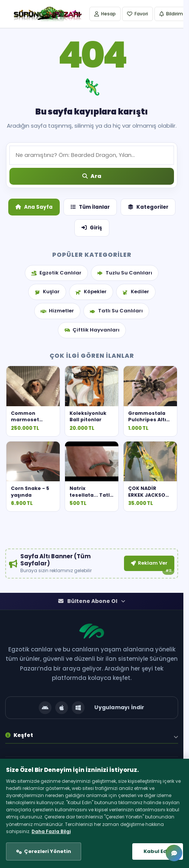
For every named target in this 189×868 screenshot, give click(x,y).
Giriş (92, 228)
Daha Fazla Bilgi (51, 831)
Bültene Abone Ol (92, 604)
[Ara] (92, 176)
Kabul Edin (158, 851)
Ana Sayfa (34, 207)
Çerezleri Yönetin (48, 851)
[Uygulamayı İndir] (92, 711)
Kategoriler (148, 207)
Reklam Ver (148, 564)
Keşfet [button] (19, 738)
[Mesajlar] (174, 853)
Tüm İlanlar (90, 207)
